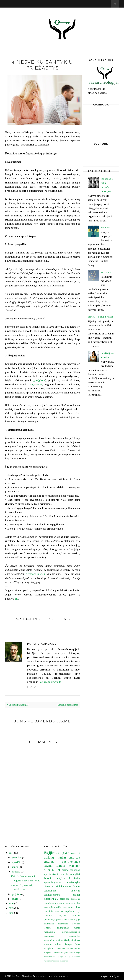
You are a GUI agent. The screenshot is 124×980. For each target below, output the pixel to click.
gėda (66, 952)
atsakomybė (73, 882)
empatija (48, 903)
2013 (11, 908)
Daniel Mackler (68, 866)
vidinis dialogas (63, 944)
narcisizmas (49, 957)
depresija (75, 899)
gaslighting (39, 380)
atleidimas (58, 952)
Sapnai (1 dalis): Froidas (101, 317)
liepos (15, 867)
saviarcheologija (72, 919)
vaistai (77, 903)
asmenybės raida (52, 907)
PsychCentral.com (36, 574)
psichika (59, 886)
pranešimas (75, 957)
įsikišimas (64, 961)
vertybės (48, 944)
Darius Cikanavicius (42, 644)
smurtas (74, 857)
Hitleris (48, 928)
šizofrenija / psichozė (57, 899)
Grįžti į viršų (110, 976)
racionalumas (72, 886)
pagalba (62, 957)
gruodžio (17, 857)
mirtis (77, 928)
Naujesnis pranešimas (18, 705)
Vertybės (106, 272)
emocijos (75, 870)
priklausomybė (52, 895)
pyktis (59, 919)
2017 (11, 853)
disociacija (74, 878)
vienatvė (49, 886)
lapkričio (16, 862)
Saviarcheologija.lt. (41, 976)
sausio (15, 899)
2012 (11, 913)
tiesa (61, 940)
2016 (11, 903)
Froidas (76, 924)
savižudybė (74, 936)
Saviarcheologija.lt (50, 682)
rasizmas (48, 961)
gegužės (16, 894)
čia (17, 599)
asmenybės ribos (71, 907)
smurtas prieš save (63, 903)
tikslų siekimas (72, 940)
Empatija (106, 227)
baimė (65, 870)
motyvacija (49, 932)
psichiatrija (50, 919)
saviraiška (49, 924)
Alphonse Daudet (65, 948)
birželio (16, 872)
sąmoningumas (52, 882)
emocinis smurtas (53, 911)
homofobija (75, 952)
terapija (56, 961)
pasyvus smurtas (69, 915)
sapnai (76, 895)
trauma (49, 862)
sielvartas (63, 924)
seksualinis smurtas (62, 891)
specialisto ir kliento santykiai (62, 874)
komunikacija (50, 940)
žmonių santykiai (55, 878)
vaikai (62, 857)
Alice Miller (52, 870)
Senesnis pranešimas (68, 705)
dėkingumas (63, 928)
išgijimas (52, 853)
